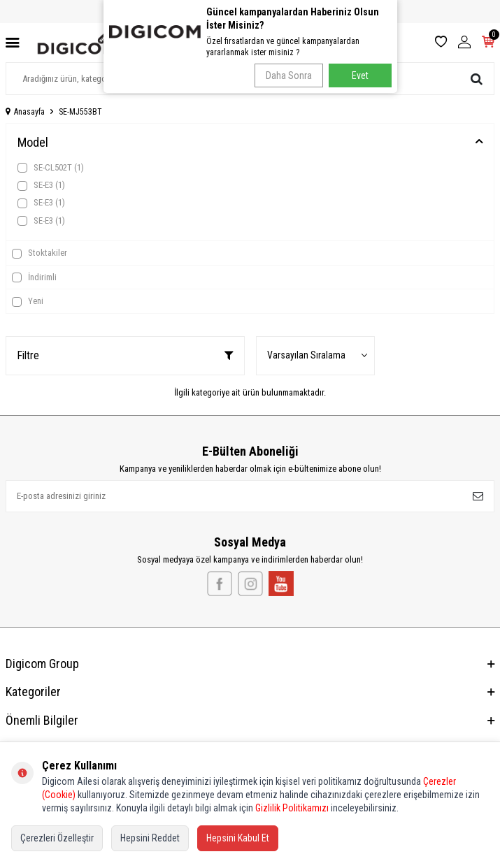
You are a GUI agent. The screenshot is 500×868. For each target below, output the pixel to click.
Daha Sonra (289, 75)
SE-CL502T (51, 168)
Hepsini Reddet (150, 838)
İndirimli (34, 277)
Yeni (28, 301)
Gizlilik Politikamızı (292, 808)
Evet (360, 75)
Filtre (125, 355)
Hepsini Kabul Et (238, 838)
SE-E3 (41, 185)
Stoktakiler (40, 253)
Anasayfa (25, 112)
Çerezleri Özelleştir (57, 838)
